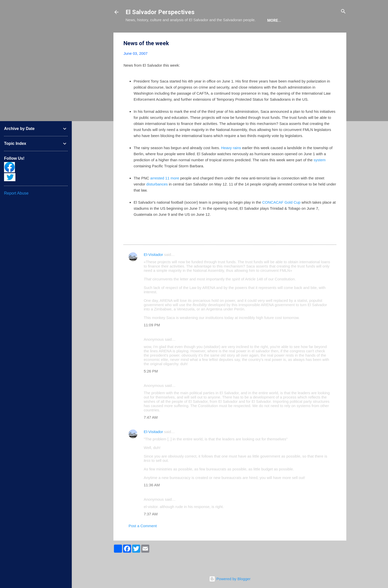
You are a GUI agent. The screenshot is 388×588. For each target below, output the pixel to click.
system (320, 175)
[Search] (343, 12)
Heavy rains (231, 163)
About (136, 36)
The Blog (161, 36)
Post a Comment (143, 541)
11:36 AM (152, 500)
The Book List (194, 36)
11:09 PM (152, 340)
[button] (333, 59)
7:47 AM (151, 433)
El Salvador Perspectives (160, 12)
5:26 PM (151, 386)
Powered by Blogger (230, 579)
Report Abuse (16, 193)
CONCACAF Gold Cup (281, 218)
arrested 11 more (165, 193)
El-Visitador (153, 270)
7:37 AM (151, 529)
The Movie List (232, 36)
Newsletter (269, 36)
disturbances (157, 199)
